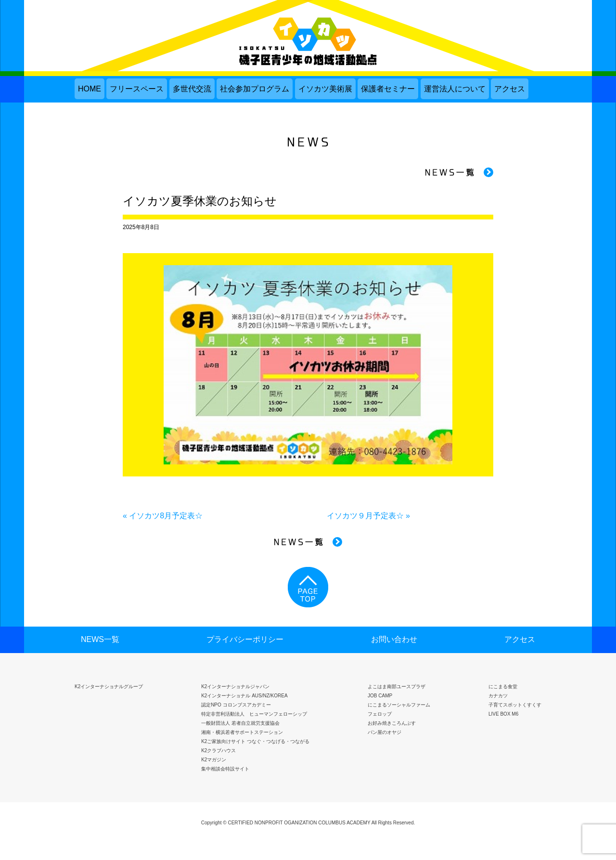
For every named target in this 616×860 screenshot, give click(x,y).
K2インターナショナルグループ (109, 687)
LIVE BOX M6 (503, 714)
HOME (90, 89)
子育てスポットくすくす (515, 705)
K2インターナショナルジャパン (235, 687)
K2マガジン (214, 760)
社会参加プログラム (255, 89)
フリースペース (137, 89)
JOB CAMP (380, 696)
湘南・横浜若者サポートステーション (242, 732)
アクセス (510, 89)
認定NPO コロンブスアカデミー (236, 705)
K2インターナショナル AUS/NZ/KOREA (244, 696)
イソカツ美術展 (325, 89)
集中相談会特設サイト (225, 769)
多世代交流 (192, 89)
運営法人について (455, 89)
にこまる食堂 (503, 687)
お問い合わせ (394, 639)
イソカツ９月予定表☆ (365, 516)
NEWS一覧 (100, 639)
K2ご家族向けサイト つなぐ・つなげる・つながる (255, 741)
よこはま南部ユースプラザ (397, 687)
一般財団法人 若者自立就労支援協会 (240, 723)
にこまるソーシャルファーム (399, 705)
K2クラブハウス (218, 751)
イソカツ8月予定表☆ (166, 516)
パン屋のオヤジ (385, 732)
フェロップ (380, 714)
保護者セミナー (388, 89)
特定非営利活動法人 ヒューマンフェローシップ (254, 714)
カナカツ (498, 696)
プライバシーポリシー (245, 639)
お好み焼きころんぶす (392, 723)
